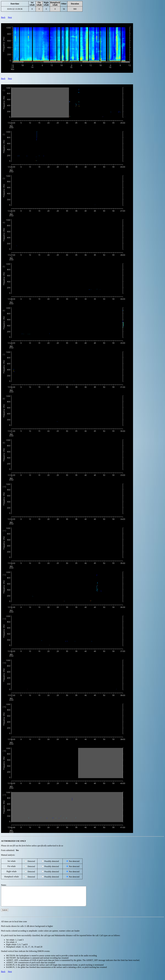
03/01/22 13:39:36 (15, 9)
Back (3, 17)
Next (10, 17)
